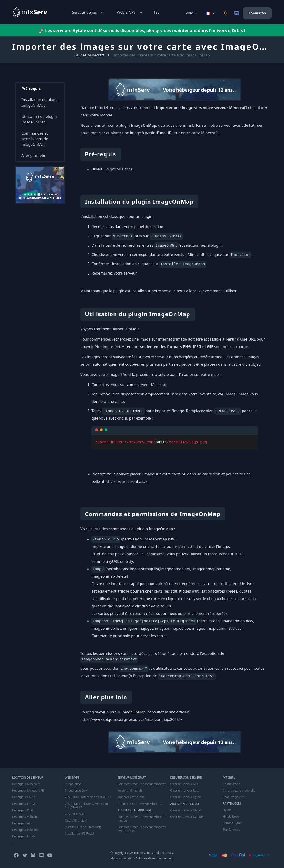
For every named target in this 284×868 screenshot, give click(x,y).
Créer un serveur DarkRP (186, 817)
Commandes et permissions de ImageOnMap (35, 139)
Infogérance (73, 784)
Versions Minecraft (130, 791)
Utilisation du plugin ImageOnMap (39, 119)
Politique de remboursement (155, 858)
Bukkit (97, 169)
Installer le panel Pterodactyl (83, 827)
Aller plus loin (33, 156)
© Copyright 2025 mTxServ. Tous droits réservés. (142, 853)
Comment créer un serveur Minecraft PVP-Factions (142, 829)
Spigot (110, 169)
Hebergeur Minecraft (26, 784)
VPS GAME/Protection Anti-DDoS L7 (88, 797)
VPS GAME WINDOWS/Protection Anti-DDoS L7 (86, 805)
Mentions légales (122, 858)
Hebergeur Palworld (25, 830)
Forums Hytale (233, 823)
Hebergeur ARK (22, 823)
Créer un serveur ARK (184, 784)
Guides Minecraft (89, 55)
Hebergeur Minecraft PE (28, 791)
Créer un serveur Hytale (186, 797)
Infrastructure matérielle (239, 791)
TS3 (157, 12)
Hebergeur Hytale (24, 836)
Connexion (257, 13)
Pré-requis (31, 89)
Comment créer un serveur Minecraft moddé (142, 818)
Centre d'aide (232, 784)
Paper (127, 169)
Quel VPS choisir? (76, 820)
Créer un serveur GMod (186, 810)
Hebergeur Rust (22, 810)
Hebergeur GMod (24, 797)
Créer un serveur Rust (184, 791)
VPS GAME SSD (74, 814)
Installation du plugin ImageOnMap (40, 103)
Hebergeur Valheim (25, 817)
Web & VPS (130, 12)
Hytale (227, 810)
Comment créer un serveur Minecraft (142, 784)
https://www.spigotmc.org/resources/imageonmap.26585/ (131, 719)
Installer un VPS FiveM (79, 833)
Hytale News (231, 817)
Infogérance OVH (76, 791)
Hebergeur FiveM (23, 804)
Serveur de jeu (88, 12)
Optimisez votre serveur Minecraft (140, 804)
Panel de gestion (234, 797)
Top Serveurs (232, 830)
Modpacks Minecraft (131, 797)
